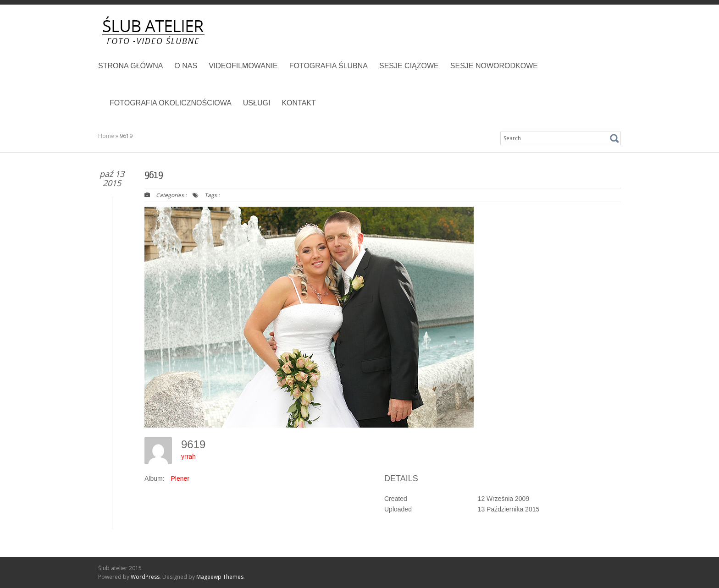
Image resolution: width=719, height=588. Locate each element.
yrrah (188, 456)
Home (106, 136)
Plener (180, 478)
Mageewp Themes (220, 577)
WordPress (145, 577)
